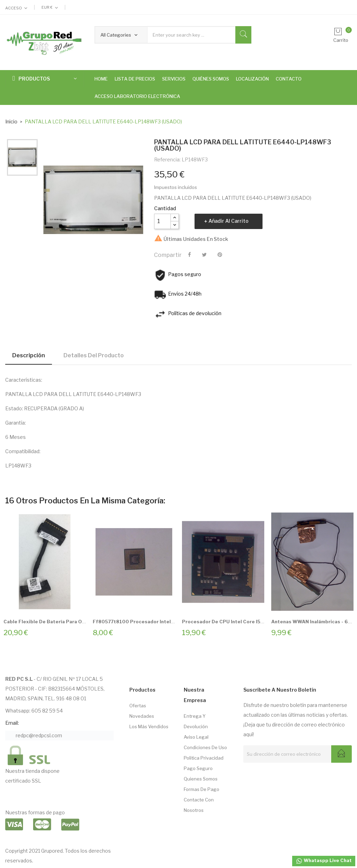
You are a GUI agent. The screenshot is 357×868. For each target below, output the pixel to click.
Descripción (29, 355)
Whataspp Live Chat (324, 861)
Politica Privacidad (204, 758)
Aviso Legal (196, 737)
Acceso (14, 8)
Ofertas (138, 706)
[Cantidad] (162, 221)
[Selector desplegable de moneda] (50, 7)
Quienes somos (201, 779)
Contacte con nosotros (199, 805)
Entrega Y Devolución (196, 721)
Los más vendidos (149, 726)
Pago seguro (198, 768)
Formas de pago (202, 789)
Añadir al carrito (229, 221)
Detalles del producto (94, 355)
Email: (12, 723)
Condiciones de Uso (205, 747)
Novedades (142, 716)
